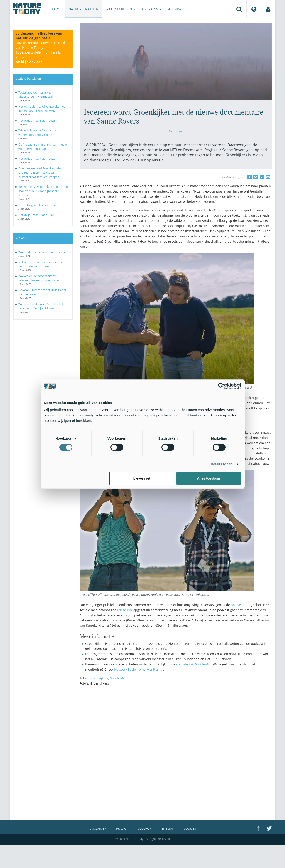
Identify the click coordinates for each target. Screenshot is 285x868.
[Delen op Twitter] (256, 177)
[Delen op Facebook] (250, 177)
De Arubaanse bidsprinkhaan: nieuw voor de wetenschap (43, 147)
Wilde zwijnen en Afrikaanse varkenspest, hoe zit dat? (37, 132)
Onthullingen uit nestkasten (37, 205)
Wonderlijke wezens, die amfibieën (42, 252)
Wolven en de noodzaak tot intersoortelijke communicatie (39, 278)
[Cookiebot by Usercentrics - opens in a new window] (221, 386)
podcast (237, 605)
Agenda (175, 9)
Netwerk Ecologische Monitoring (139, 669)
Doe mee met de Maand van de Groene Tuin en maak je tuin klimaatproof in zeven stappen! (39, 172)
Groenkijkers (99, 678)
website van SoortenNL (194, 664)
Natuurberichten (84, 9)
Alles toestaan (209, 478)
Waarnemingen (120, 9)
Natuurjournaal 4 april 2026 (37, 158)
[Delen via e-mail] (268, 177)
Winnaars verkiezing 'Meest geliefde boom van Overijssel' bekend (42, 306)
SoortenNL (176, 131)
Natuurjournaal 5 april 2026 (37, 121)
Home (57, 9)
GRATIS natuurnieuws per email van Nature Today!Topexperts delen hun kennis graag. (40, 52)
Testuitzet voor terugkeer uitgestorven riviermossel (35, 95)
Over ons (152, 9)
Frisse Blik (125, 610)
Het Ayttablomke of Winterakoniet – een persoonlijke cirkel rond (43, 109)
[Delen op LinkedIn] (262, 177)
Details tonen (222, 464)
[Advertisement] (176, 729)
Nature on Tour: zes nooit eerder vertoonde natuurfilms (40, 264)
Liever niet (142, 478)
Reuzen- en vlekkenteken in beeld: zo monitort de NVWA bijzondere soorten (43, 191)
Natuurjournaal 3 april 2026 (37, 215)
